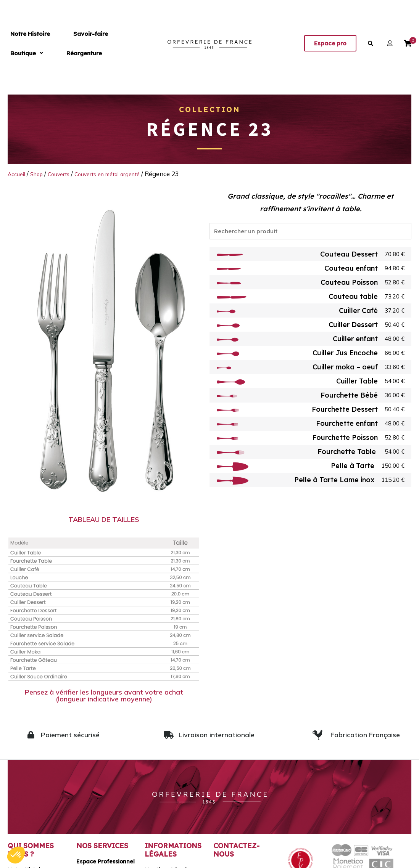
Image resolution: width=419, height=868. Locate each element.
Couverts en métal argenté (123, 174)
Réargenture (145, 43)
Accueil (18, 174)
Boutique (105, 43)
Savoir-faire (65, 43)
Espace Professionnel (106, 861)
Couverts (67, 174)
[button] (105, 43)
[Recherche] (310, 233)
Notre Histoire (22, 43)
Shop (41, 174)
